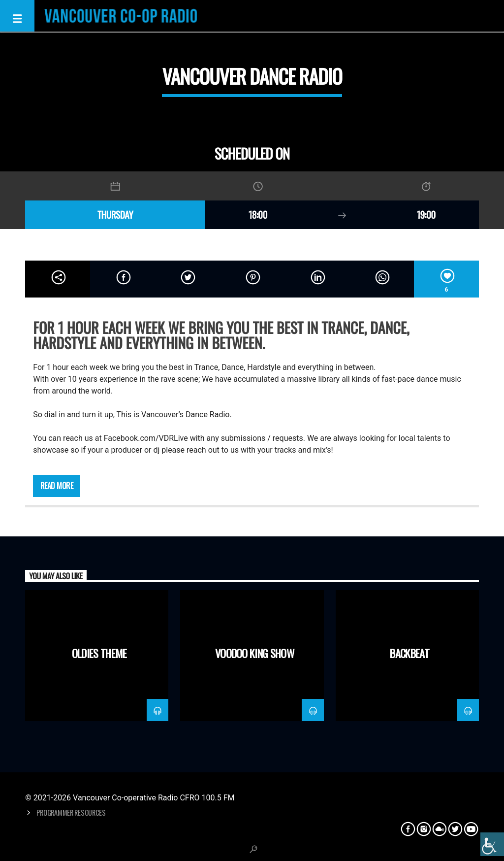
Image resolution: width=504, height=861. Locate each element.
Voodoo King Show (254, 653)
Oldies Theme (99, 653)
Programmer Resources (71, 812)
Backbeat (409, 653)
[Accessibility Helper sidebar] (492, 844)
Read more (57, 486)
